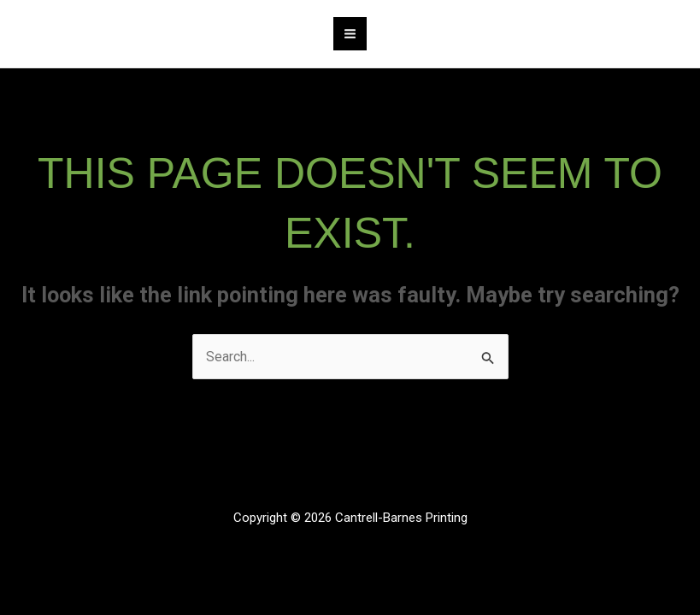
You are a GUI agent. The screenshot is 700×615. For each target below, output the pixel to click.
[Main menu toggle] (350, 34)
